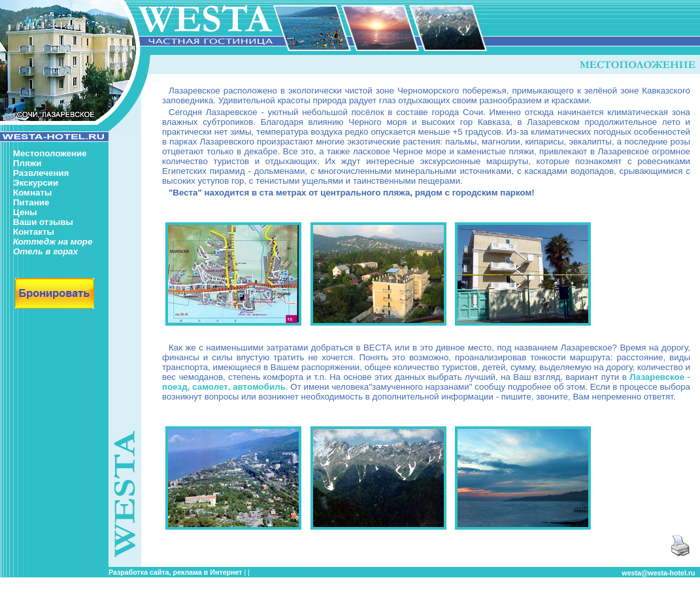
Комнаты (32, 193)
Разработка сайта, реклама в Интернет (175, 572)
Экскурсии (36, 183)
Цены (25, 212)
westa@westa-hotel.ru (658, 573)
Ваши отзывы (43, 222)
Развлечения (41, 173)
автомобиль (259, 387)
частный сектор (279, 572)
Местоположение (50, 153)
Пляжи (27, 163)
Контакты (34, 232)
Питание (31, 202)
